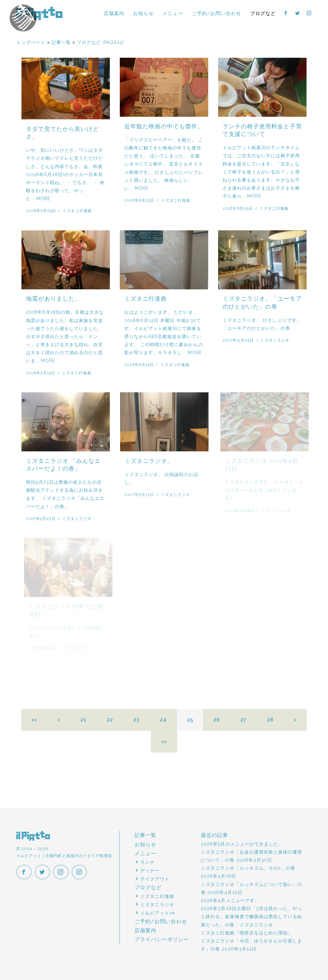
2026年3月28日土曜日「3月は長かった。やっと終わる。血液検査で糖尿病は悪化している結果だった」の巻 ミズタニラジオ (251, 916)
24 (163, 720)
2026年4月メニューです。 (230, 900)
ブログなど (263, 13)
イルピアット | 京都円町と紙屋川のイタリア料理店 (39, 13)
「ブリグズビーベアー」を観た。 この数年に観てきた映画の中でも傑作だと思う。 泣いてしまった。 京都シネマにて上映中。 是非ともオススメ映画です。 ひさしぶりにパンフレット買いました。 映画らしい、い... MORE (164, 164)
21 (83, 720)
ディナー (150, 871)
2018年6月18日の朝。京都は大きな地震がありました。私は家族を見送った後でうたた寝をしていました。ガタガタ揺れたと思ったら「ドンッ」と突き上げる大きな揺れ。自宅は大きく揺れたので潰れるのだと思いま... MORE (65, 336)
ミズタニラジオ (276, 340)
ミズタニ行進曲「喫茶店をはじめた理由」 (247, 933)
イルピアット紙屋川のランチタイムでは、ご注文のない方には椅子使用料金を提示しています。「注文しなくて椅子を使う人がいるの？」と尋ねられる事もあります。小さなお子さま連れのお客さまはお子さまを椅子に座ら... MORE (261, 172)
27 (243, 720)
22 (110, 720)
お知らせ (143, 13)
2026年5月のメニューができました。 (242, 844)
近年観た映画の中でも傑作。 (164, 126)
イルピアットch (158, 913)
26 (217, 720)
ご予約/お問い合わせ (217, 13)
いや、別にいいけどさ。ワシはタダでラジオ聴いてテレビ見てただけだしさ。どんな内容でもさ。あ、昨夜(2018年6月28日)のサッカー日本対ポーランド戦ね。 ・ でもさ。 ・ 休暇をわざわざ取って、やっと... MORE (65, 174)
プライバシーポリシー (162, 939)
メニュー (173, 13)
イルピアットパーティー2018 (36, 28)
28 (270, 720)
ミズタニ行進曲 (77, 211)
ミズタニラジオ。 (152, 461)
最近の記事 (214, 835)
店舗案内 (114, 13)
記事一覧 (145, 835)
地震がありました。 (53, 299)
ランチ (148, 862)
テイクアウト (155, 879)
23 (136, 720)
